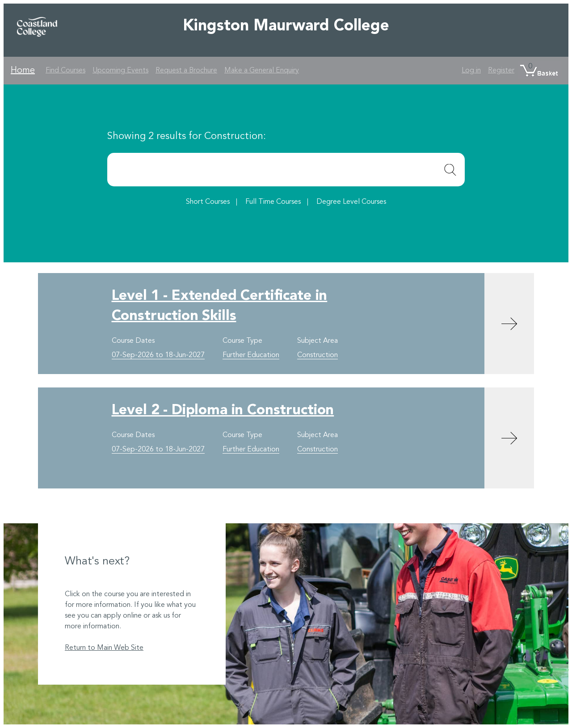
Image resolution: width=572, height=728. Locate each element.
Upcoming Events (120, 71)
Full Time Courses (273, 202)
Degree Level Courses (351, 202)
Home (23, 71)
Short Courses (208, 202)
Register (501, 71)
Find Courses (65, 71)
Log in (471, 71)
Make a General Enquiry (262, 71)
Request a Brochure (186, 71)
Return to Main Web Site (104, 648)
